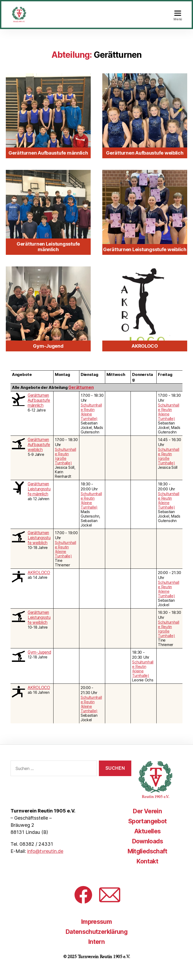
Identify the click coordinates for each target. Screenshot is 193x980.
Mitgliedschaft (147, 859)
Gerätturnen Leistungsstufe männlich (40, 497)
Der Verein (147, 819)
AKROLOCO (38, 580)
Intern (96, 950)
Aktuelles (147, 839)
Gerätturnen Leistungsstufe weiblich (40, 546)
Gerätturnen (81, 395)
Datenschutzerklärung (96, 940)
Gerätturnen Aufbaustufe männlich (38, 408)
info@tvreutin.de (45, 859)
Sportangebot (147, 829)
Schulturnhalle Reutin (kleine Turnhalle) (91, 420)
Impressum (96, 929)
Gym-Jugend (39, 660)
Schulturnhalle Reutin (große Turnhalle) (66, 464)
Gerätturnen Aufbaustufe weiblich (38, 453)
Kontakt (147, 869)
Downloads (147, 849)
